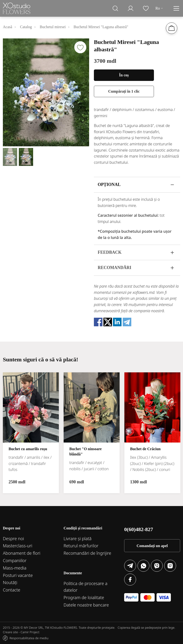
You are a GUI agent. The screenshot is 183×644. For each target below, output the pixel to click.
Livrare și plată (78, 538)
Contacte (12, 590)
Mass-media (15, 568)
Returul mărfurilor (81, 546)
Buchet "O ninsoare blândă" (86, 451)
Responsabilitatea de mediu (29, 638)
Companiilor (15, 560)
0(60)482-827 (139, 529)
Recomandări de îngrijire (87, 553)
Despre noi (13, 538)
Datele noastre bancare (86, 605)
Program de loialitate (84, 597)
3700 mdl (105, 61)
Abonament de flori (22, 553)
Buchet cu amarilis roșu (28, 449)
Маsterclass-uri (18, 546)
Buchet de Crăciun (145, 449)
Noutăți (10, 582)
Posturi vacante (18, 575)
